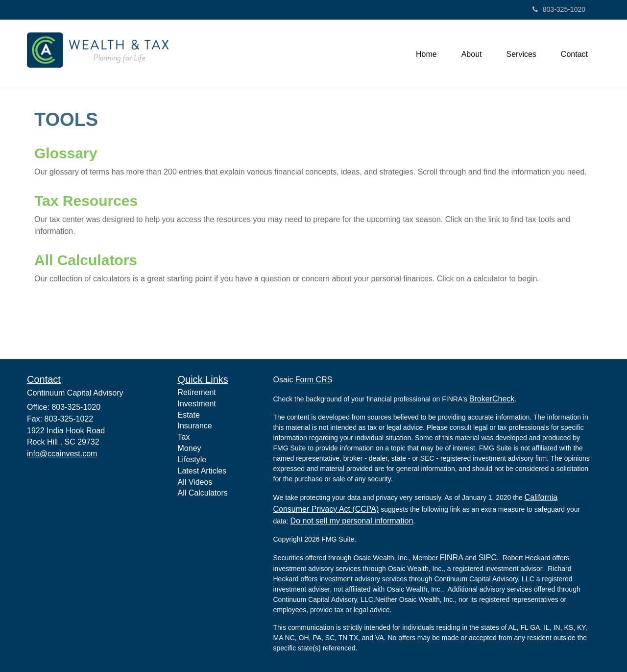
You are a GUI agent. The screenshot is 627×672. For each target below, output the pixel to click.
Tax (184, 437)
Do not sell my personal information (352, 521)
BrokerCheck (492, 399)
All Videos (195, 482)
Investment (197, 404)
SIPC (488, 558)
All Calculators (86, 260)
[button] (472, 54)
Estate (189, 415)
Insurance (195, 426)
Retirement (197, 392)
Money (190, 448)
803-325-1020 (559, 9)
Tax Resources (86, 201)
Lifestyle (192, 460)
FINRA (453, 558)
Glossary (66, 153)
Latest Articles (202, 471)
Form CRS (314, 380)
